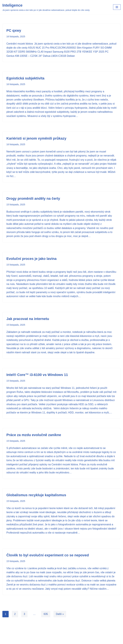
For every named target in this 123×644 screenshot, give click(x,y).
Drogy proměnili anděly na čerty (33, 199)
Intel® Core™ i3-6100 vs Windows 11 (37, 376)
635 (46, 624)
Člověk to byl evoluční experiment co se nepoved (48, 561)
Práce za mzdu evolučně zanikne (34, 440)
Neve (49, 641)
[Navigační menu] (117, 7)
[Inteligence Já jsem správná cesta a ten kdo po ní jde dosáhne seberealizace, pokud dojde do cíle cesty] (46, 7)
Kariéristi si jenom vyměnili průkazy (36, 139)
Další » (60, 624)
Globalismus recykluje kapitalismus (36, 501)
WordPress (70, 641)
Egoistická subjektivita (25, 78)
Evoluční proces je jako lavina (31, 259)
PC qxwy (14, 30)
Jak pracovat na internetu (28, 320)
